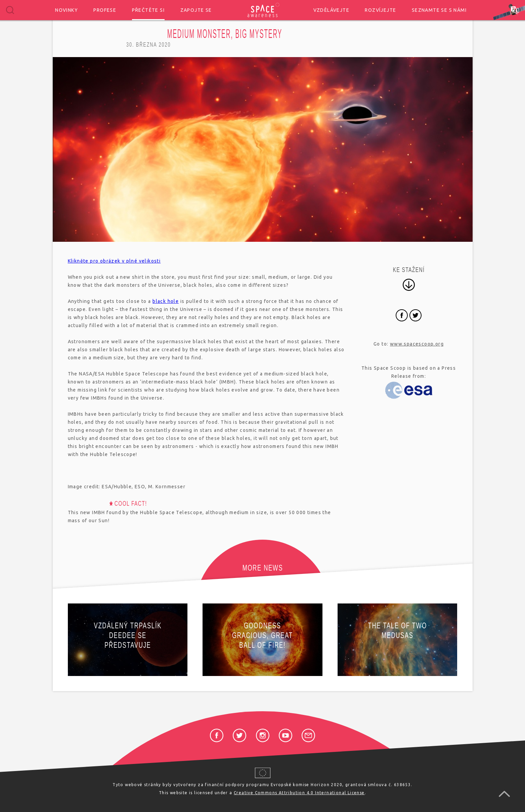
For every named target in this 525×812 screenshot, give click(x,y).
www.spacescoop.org (417, 344)
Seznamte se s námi (439, 10)
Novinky (67, 10)
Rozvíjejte (380, 10)
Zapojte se (196, 10)
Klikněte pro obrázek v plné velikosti (114, 261)
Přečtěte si (148, 10)
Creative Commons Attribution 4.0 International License (299, 793)
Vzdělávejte (331, 10)
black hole (166, 301)
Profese (105, 10)
